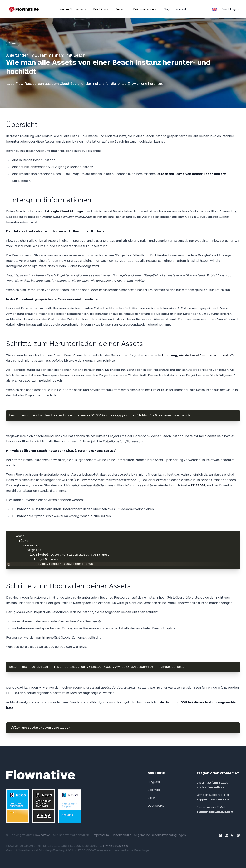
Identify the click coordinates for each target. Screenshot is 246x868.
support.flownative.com (214, 799)
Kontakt (181, 9)
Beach (13, 43)
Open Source (156, 806)
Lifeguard (154, 782)
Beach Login (231, 9)
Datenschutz (121, 835)
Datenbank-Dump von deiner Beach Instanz (191, 174)
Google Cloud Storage (65, 211)
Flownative (42, 835)
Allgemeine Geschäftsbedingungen (160, 835)
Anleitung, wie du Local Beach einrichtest (195, 355)
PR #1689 (198, 485)
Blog (167, 9)
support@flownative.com (215, 812)
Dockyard (154, 790)
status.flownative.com (213, 787)
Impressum (101, 835)
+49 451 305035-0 (115, 846)
